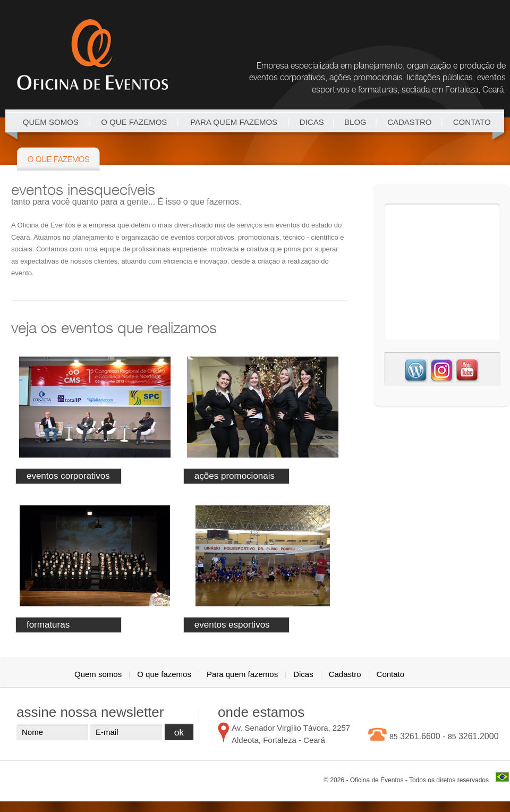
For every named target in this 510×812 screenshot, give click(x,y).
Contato (472, 122)
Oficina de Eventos (92, 54)
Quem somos (51, 122)
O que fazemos (134, 122)
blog (355, 122)
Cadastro (409, 122)
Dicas (312, 122)
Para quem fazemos (234, 122)
